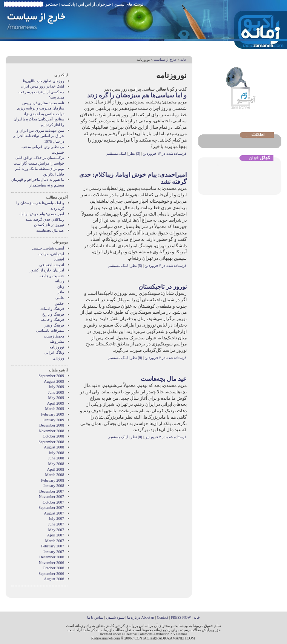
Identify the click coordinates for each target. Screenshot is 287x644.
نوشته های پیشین (129, 4)
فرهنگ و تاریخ (53, 314)
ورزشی (58, 358)
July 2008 (56, 453)
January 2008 (54, 486)
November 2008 (51, 431)
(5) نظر (136, 266)
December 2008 (52, 425)
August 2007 (54, 513)
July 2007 (56, 518)
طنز (61, 292)
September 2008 (51, 442)
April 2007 (56, 535)
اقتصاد (59, 259)
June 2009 (56, 392)
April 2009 (56, 403)
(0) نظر (136, 358)
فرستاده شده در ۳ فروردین (166, 358)
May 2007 (56, 530)
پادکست (68, 4)
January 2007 (54, 552)
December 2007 (52, 491)
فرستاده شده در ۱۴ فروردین (165, 153)
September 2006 (51, 574)
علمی (60, 298)
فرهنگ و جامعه (52, 320)
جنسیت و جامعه (52, 276)
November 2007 (51, 497)
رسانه (60, 281)
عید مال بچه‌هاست (164, 379)
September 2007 (51, 508)
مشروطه (57, 341)
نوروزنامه (57, 347)
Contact (163, 617)
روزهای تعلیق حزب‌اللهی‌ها (44, 81)
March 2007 (55, 541)
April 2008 (56, 469)
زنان (61, 287)
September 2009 (51, 376)
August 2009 (54, 381)
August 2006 (54, 579)
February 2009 (53, 414)
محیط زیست (54, 336)
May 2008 (56, 464)
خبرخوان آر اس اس (95, 4)
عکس (59, 303)
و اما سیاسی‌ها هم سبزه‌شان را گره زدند (137, 95)
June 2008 (56, 458)
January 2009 (54, 420)
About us (148, 617)
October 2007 (53, 502)
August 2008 (54, 447)
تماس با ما (95, 617)
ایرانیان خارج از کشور (47, 270)
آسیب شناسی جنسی (48, 248)
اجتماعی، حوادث (51, 254)
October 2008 (53, 436)
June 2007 (56, 524)
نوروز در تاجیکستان (163, 287)
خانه (183, 60)
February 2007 (53, 546)
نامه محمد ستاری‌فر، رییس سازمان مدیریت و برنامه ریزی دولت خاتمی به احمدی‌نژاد (41, 108)
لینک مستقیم (116, 153)
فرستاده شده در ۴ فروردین (166, 266)
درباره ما (134, 617)
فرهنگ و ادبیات (52, 309)
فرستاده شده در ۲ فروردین (166, 437)
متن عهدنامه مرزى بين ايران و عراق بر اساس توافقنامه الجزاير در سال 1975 (39, 136)
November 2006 (51, 563)
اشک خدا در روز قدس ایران (42, 86)
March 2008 (55, 475)
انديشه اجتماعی (52, 265)
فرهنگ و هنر (54, 325)
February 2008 (53, 480)
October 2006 (53, 568)
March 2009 (55, 409)
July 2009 (56, 387)
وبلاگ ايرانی (54, 352)
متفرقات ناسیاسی (50, 330)
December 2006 (52, 557)
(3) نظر (134, 153)
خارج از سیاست (165, 60)
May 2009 (56, 398)
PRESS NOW (181, 617)
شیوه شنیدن (115, 617)
